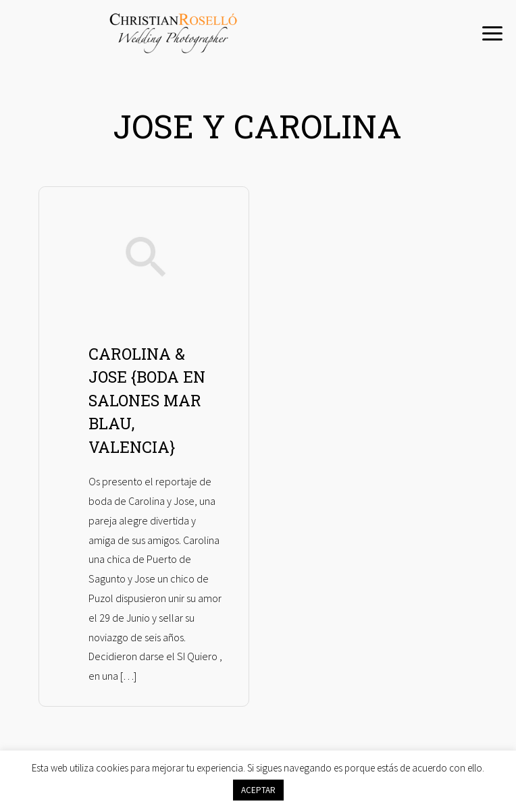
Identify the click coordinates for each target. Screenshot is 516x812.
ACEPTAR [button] (258, 790)
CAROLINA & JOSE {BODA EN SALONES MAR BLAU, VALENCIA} (147, 400)
